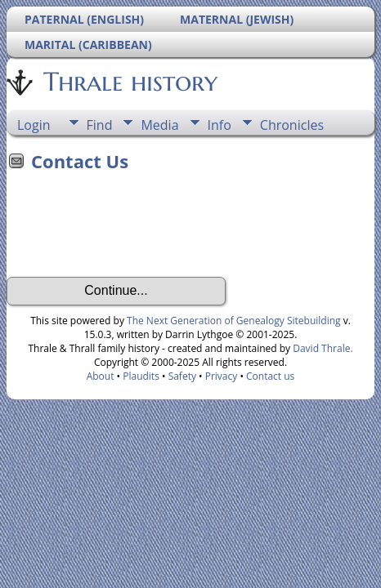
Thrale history (129, 82)
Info (220, 125)
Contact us (270, 376)
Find (100, 125)
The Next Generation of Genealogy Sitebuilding (234, 321)
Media (159, 125)
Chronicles (292, 125)
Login (34, 125)
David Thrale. (323, 348)
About (101, 376)
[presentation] (131, 229)
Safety (182, 376)
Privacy (222, 376)
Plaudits (141, 376)
